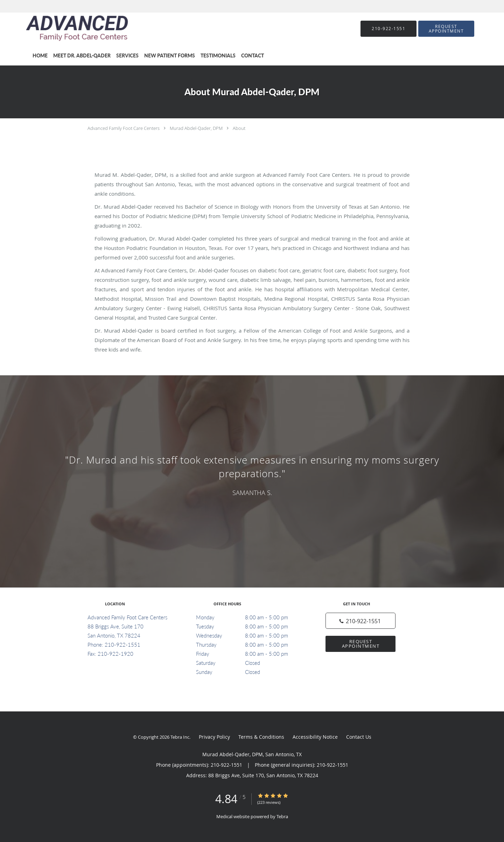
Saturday (250, 663)
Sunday (250, 672)
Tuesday (250, 626)
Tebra (282, 816)
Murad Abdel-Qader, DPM (196, 128)
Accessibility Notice (315, 737)
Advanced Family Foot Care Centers (124, 128)
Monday (250, 617)
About (239, 128)
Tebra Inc (180, 737)
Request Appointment (361, 644)
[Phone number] (360, 621)
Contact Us (359, 737)
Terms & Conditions (261, 737)
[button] (446, 29)
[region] (252, 474)
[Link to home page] (67, 29)
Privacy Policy (214, 737)
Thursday (250, 645)
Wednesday (250, 635)
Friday (250, 654)
